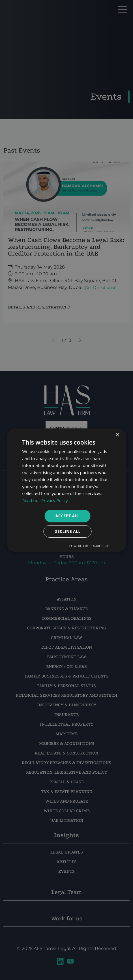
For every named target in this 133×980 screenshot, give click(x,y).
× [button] (117, 435)
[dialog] (66, 490)
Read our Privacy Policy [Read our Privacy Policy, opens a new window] (45, 500)
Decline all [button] (67, 531)
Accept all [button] (67, 516)
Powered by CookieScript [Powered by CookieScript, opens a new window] (90, 546)
